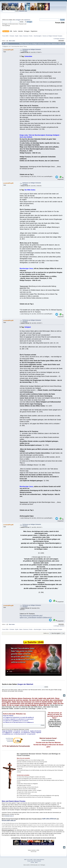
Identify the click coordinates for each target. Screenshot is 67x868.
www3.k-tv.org (9, 738)
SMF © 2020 (33, 860)
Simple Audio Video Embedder (34, 861)
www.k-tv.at (10, 741)
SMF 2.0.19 (27, 860)
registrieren (27, 20)
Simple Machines (40, 860)
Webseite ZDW (23, 11)
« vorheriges (56, 39)
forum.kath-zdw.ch (9, 820)
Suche (4, 684)
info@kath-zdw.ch (9, 816)
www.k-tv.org (10, 740)
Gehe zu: (46, 633)
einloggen (18, 20)
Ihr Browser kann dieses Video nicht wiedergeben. (33, 660)
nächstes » (62, 39)
